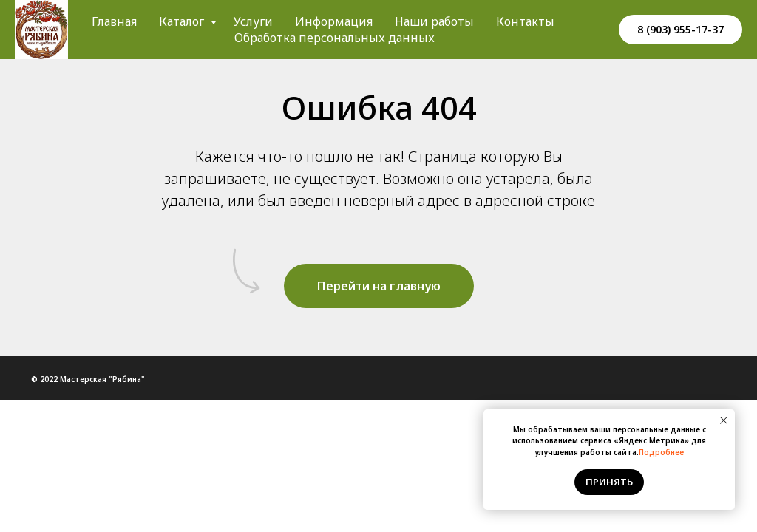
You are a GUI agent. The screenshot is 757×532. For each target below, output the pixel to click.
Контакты (525, 21)
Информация (334, 21)
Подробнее (661, 452)
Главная (114, 21)
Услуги (253, 21)
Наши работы (434, 21)
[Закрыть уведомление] (724, 420)
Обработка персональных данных (335, 38)
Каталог (183, 21)
